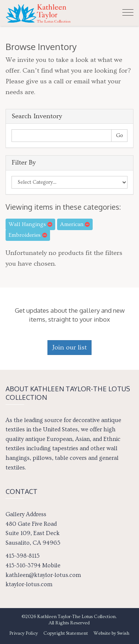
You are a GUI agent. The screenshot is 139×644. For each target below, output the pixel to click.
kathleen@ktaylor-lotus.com (43, 575)
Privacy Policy (24, 633)
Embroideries (28, 235)
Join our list (69, 347)
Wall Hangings (30, 224)
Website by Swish (111, 633)
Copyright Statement (66, 633)
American (75, 224)
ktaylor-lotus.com (29, 584)
